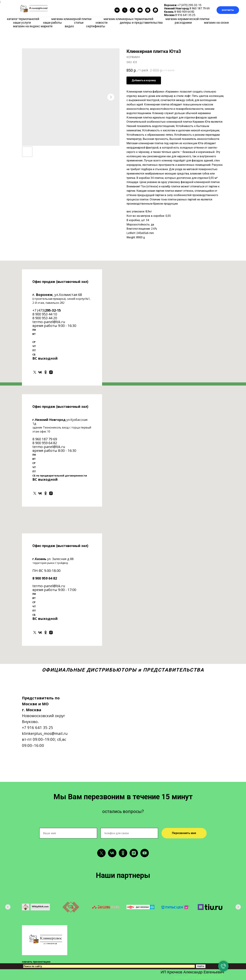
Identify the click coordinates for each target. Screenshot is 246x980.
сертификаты (96, 26)
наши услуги (22, 23)
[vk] (117, 10)
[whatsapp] (155, 10)
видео (69, 26)
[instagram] (51, 372)
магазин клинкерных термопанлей (128, 19)
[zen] (148, 10)
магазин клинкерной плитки (71, 19)
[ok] (132, 10)
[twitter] (125, 10)
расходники (183, 23)
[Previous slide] (8, 907)
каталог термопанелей (23, 19)
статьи (79, 23)
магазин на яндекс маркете (33, 26)
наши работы (52, 23)
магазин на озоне (216, 23)
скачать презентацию (36, 962)
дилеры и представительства (141, 23)
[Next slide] (238, 907)
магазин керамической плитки (187, 19)
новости (102, 23)
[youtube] (140, 10)
